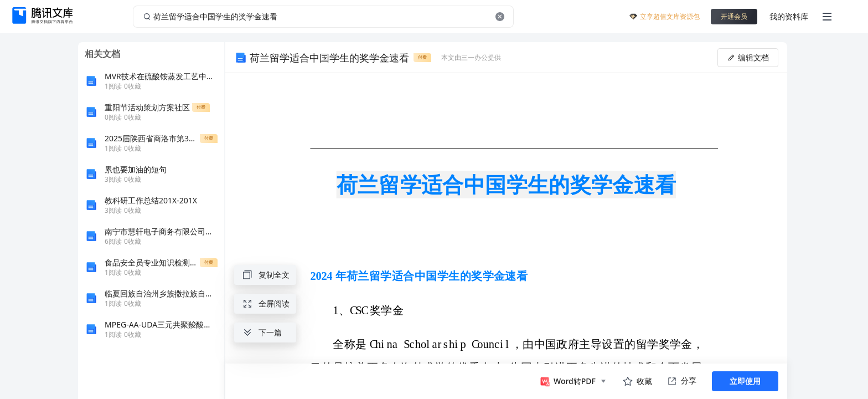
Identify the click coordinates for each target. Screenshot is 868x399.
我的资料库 (789, 16)
